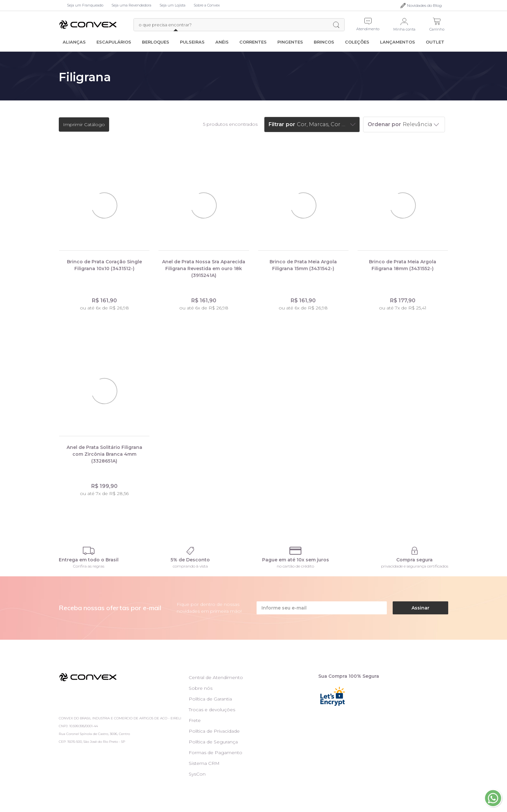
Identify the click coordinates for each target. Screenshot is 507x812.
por (291, 124)
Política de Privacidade (214, 731)
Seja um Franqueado (85, 5)
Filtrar (276, 124)
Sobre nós (201, 688)
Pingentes (290, 42)
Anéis (222, 42)
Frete (195, 720)
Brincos (324, 42)
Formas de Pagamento (215, 753)
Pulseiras (192, 42)
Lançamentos (398, 42)
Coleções (357, 42)
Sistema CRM (204, 763)
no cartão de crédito (295, 566)
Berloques (156, 42)
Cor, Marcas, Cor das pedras (323, 124)
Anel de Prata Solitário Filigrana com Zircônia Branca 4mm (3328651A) (104, 454)
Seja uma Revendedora (131, 5)
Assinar (420, 608)
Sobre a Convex (207, 5)
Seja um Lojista (172, 5)
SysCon (197, 774)
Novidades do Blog (424, 5)
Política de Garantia (210, 699)
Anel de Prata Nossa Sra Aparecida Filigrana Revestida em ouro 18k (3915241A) (204, 268)
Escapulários (114, 42)
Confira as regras (89, 566)
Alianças (74, 42)
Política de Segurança (213, 742)
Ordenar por (384, 124)
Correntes (253, 42)
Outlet (435, 42)
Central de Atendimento (216, 677)
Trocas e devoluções (212, 710)
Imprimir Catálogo (84, 124)
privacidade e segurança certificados (415, 566)
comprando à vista (190, 566)
